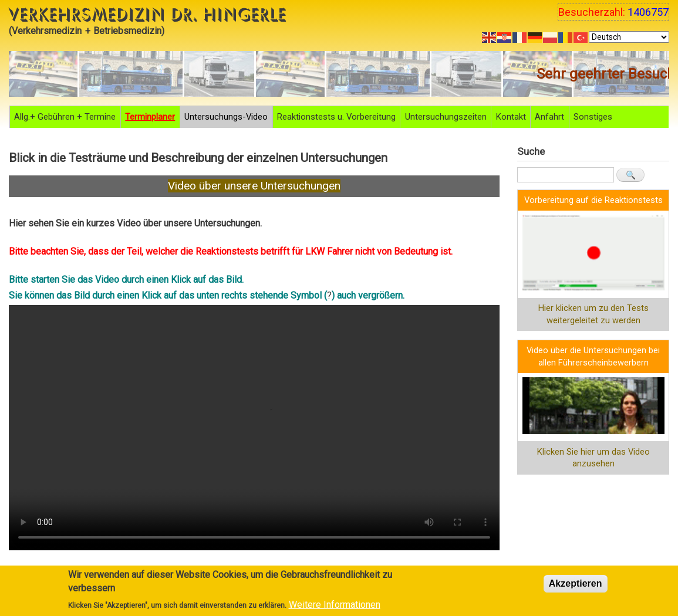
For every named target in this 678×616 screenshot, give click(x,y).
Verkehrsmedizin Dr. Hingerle (148, 15)
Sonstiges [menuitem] (593, 117)
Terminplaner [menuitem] (150, 117)
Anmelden (545, 491)
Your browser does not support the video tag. (254, 428)
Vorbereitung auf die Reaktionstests (593, 200)
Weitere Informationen (335, 605)
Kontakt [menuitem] (511, 117)
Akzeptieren (576, 583)
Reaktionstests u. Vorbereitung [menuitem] (336, 117)
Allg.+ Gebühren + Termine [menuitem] (65, 117)
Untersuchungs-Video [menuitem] (226, 117)
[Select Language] (629, 37)
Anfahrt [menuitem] (549, 117)
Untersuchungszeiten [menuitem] (446, 117)
